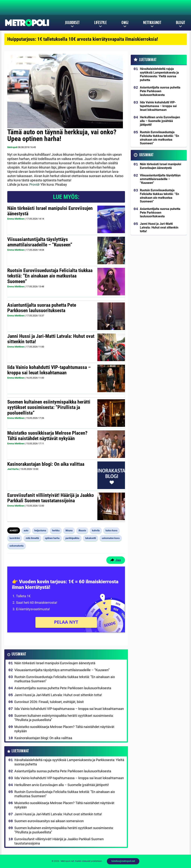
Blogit (180, 23)
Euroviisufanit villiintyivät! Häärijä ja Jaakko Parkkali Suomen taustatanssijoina (51, 498)
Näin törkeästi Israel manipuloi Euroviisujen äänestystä (50, 211)
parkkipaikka (72, 538)
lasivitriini (15, 538)
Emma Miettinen (16, 219)
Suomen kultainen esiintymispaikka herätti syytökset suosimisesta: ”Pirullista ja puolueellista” (49, 407)
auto (26, 530)
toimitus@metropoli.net (123, 861)
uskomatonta (17, 546)
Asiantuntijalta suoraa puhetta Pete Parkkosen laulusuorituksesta (42, 308)
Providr (35, 184)
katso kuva (111, 530)
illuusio (82, 530)
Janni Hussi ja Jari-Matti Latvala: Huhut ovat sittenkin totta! (51, 339)
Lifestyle (100, 23)
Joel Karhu (13, 469)
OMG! (125, 23)
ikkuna (69, 530)
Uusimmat (19, 654)
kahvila (96, 530)
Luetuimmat (20, 751)
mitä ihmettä (32, 538)
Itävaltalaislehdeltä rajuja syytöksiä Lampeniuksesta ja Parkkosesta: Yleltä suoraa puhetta (69, 762)
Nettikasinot (152, 23)
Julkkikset (72, 23)
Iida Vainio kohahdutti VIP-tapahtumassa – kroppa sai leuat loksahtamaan (49, 370)
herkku (56, 530)
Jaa (116, 560)
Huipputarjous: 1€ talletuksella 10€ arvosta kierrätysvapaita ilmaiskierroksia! (83, 39)
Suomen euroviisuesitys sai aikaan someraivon (49, 821)
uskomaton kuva (111, 538)
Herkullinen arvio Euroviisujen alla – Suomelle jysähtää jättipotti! (62, 785)
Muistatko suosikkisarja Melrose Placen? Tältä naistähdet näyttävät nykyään (47, 436)
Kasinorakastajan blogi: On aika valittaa (46, 464)
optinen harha (52, 538)
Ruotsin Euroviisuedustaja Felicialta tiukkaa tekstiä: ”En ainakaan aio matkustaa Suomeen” (50, 276)
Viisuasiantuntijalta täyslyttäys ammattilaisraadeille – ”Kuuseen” (40, 242)
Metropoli (12, 147)
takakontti (91, 538)
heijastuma (40, 530)
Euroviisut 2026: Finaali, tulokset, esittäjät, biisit (49, 702)
